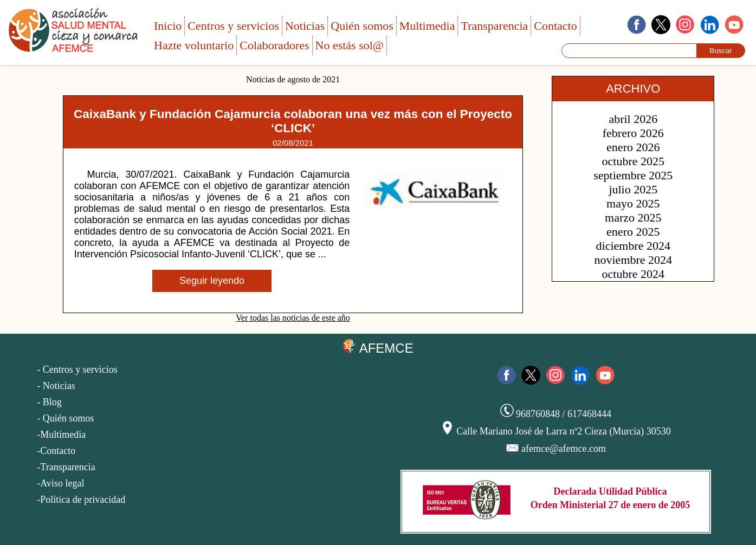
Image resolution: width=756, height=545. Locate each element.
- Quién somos (65, 418)
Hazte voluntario (194, 45)
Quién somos (362, 26)
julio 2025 (633, 189)
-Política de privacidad (81, 499)
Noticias (305, 26)
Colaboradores (274, 45)
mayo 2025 (633, 203)
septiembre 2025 (633, 175)
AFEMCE (378, 347)
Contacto (555, 26)
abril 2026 (633, 119)
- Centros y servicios (77, 369)
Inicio (168, 26)
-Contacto (56, 451)
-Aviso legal (60, 483)
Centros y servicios (233, 26)
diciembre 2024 (633, 246)
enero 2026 (633, 147)
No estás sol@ (350, 45)
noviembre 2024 (634, 260)
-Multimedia (61, 434)
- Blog (49, 402)
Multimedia (427, 26)
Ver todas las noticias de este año (293, 318)
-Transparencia (66, 467)
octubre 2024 (633, 274)
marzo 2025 (633, 218)
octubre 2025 (633, 161)
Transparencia (494, 26)
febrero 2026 (633, 133)
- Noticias (56, 386)
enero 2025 (633, 232)
